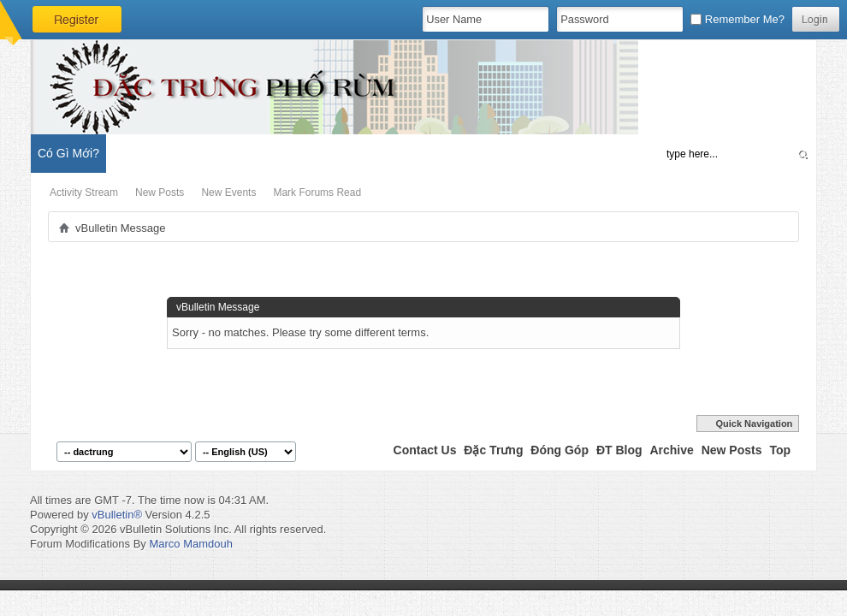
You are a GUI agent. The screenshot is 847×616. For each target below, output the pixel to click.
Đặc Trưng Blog (223, 153)
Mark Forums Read (317, 192)
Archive (671, 450)
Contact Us (425, 450)
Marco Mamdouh (191, 544)
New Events (228, 192)
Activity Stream (84, 192)
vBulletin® (117, 515)
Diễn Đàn (141, 153)
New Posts (160, 192)
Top (780, 450)
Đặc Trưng (493, 450)
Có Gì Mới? (68, 153)
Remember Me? (737, 19)
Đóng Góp (560, 450)
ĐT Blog (619, 450)
